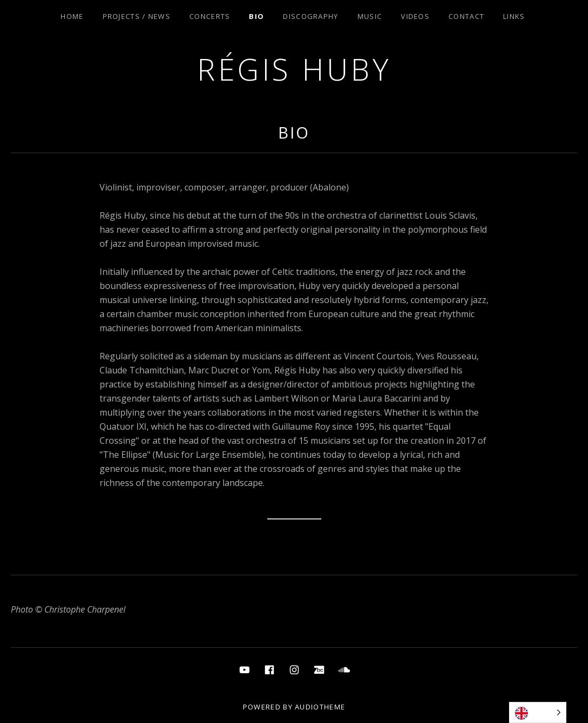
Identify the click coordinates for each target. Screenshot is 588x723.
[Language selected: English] (538, 712)
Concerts (210, 16)
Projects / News (137, 16)
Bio (256, 16)
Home (72, 16)
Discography (310, 16)
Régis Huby (294, 69)
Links (514, 16)
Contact (466, 16)
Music (370, 16)
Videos (415, 16)
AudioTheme (320, 707)
